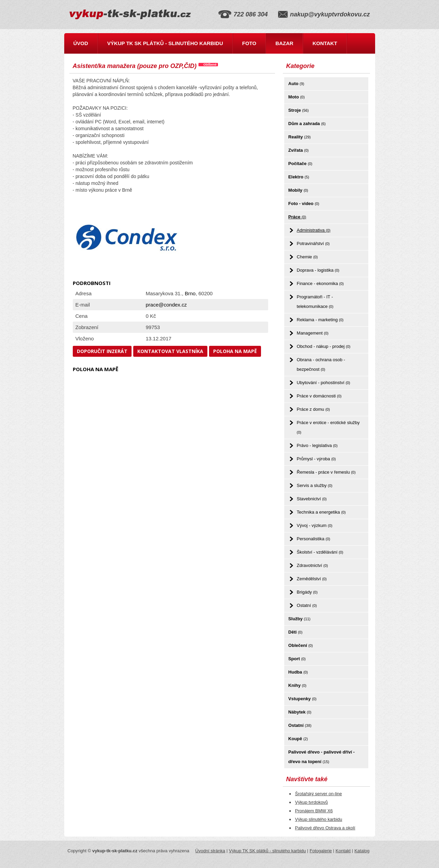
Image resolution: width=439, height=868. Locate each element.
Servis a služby (315, 485)
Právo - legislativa (317, 445)
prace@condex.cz (166, 305)
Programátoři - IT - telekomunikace (315, 302)
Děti (295, 632)
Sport (297, 659)
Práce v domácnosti (319, 396)
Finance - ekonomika (320, 283)
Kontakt (325, 43)
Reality (300, 137)
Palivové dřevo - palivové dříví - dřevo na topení (321, 757)
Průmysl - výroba (316, 459)
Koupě (298, 739)
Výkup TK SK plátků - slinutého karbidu (165, 43)
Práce (297, 217)
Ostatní (307, 605)
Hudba (298, 672)
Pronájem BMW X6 (314, 811)
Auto (296, 84)
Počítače (300, 164)
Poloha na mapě (235, 351)
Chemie (307, 257)
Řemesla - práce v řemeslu (326, 472)
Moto (297, 97)
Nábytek (300, 712)
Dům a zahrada (307, 124)
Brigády (307, 592)
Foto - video (304, 204)
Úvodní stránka (210, 851)
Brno (190, 293)
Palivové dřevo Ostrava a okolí (325, 828)
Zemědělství (312, 579)
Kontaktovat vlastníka (170, 351)
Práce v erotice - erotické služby (328, 427)
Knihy (297, 685)
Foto (249, 43)
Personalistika (314, 539)
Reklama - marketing (320, 320)
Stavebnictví (312, 499)
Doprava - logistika (318, 270)
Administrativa (314, 230)
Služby (299, 619)
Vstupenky (303, 699)
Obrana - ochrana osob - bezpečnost (321, 364)
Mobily (298, 190)
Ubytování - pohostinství (324, 383)
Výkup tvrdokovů (312, 802)
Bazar (284, 43)
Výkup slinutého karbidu (319, 819)
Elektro (299, 177)
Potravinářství (313, 243)
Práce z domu (313, 409)
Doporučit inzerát (102, 351)
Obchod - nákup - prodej (324, 346)
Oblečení (301, 645)
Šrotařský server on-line (319, 794)
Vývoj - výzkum (315, 525)
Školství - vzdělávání (320, 552)
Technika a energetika (321, 512)
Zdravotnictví (312, 565)
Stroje (299, 110)
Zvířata (298, 150)
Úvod (81, 43)
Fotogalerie (321, 851)
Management (313, 333)
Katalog (362, 851)
